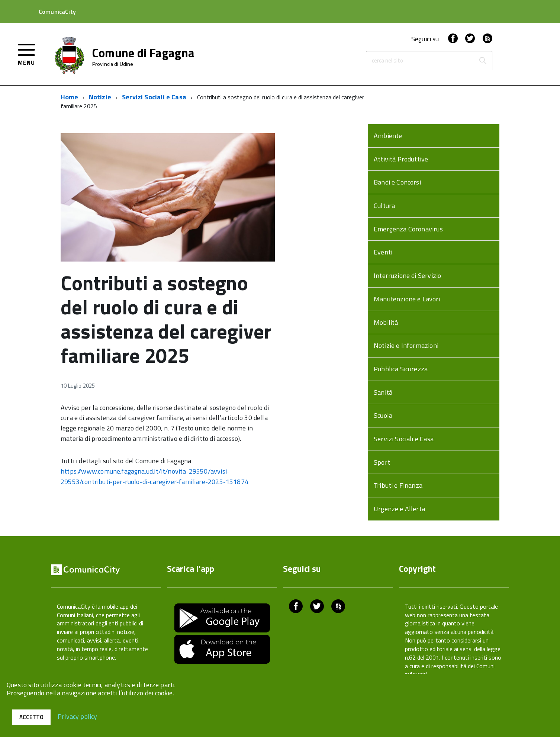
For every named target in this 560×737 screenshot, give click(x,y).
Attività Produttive (401, 159)
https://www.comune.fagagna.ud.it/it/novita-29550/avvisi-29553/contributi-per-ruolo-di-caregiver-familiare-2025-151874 (155, 476)
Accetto (31, 717)
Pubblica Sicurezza (401, 369)
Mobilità (386, 322)
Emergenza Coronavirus (408, 229)
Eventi (383, 252)
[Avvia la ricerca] (483, 61)
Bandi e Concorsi (397, 182)
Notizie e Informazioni (406, 345)
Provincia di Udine (113, 64)
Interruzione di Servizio (407, 275)
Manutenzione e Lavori (407, 299)
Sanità (383, 392)
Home (69, 97)
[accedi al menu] (27, 54)
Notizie (100, 97)
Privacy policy (78, 716)
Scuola (383, 415)
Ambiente (388, 136)
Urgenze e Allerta (399, 509)
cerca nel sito (387, 61)
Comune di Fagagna (143, 53)
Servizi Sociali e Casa (154, 97)
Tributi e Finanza (398, 485)
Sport (382, 462)
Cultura (384, 206)
